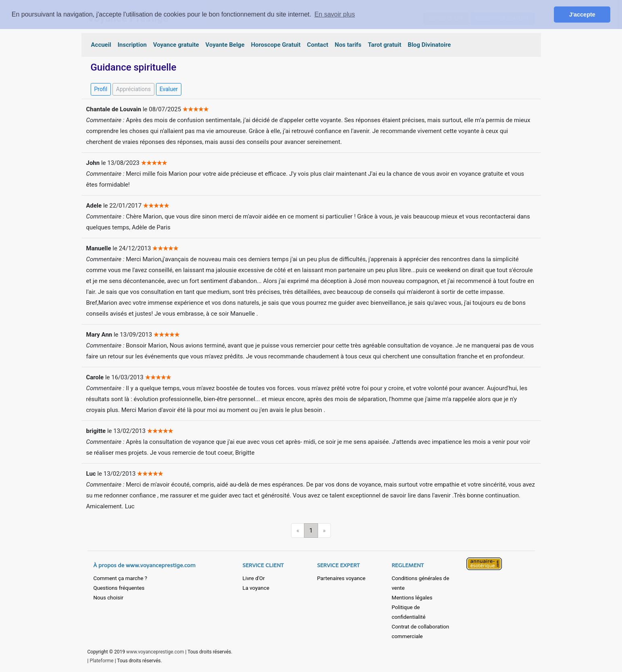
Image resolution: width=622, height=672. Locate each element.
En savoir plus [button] (335, 14)
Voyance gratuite (176, 45)
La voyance (256, 588)
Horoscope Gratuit (276, 45)
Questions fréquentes (119, 588)
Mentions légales (412, 598)
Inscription (132, 45)
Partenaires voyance (341, 578)
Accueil (101, 45)
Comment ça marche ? (121, 578)
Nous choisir (108, 598)
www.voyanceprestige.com (155, 652)
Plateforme (101, 661)
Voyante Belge (225, 45)
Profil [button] (101, 89)
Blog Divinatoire (430, 45)
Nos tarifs (348, 45)
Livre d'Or (254, 578)
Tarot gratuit (384, 45)
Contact (318, 45)
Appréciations (133, 89)
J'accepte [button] (582, 15)
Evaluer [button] (169, 89)
